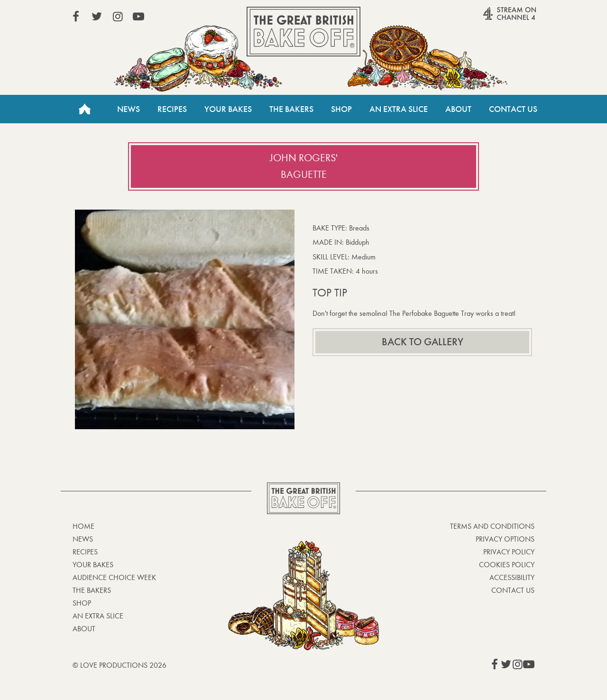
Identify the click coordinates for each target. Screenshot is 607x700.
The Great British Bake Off (303, 32)
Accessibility (512, 577)
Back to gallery (423, 342)
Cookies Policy (507, 565)
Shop (341, 109)
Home (84, 109)
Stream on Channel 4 (491, 18)
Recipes (172, 109)
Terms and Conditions (492, 526)
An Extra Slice (399, 109)
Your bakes (93, 565)
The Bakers (291, 109)
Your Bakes (228, 109)
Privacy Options (505, 539)
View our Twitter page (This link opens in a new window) (97, 17)
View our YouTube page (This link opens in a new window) (138, 17)
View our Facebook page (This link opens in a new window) (76, 17)
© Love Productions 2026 (120, 665)
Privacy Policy (509, 552)
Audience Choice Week (114, 577)
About (458, 109)
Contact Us (513, 109)
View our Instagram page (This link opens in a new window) (118, 17)
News (129, 109)
